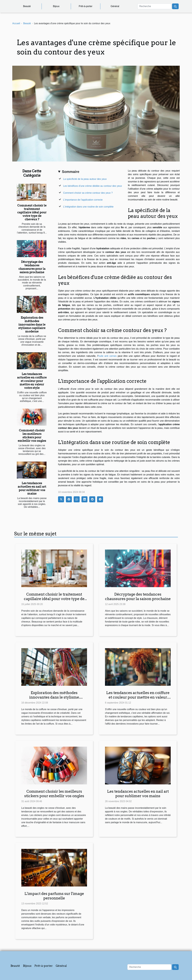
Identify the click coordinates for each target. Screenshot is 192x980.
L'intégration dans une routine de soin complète (88, 207)
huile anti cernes (107, 356)
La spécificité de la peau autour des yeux (85, 179)
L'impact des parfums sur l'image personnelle (54, 896)
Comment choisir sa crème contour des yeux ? (88, 193)
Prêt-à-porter (86, 6)
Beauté (27, 6)
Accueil (16, 23)
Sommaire (70, 172)
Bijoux (56, 6)
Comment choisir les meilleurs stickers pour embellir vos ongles (32, 436)
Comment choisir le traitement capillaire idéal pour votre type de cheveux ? (32, 212)
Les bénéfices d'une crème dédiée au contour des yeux (93, 186)
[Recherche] (154, 6)
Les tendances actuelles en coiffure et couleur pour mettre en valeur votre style (32, 381)
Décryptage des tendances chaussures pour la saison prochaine (32, 267)
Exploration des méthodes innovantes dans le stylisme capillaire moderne (32, 325)
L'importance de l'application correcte (83, 200)
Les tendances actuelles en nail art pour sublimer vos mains (32, 488)
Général (115, 6)
